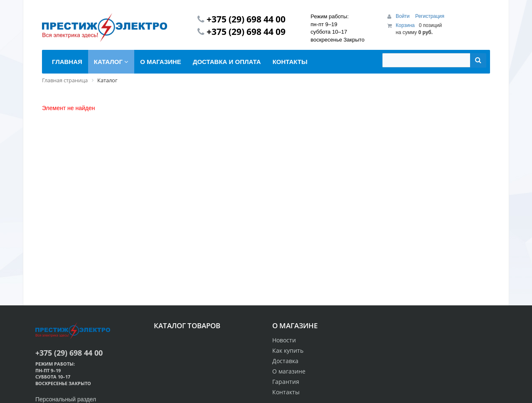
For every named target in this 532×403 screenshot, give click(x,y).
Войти (403, 16)
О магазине (289, 371)
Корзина (405, 25)
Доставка (285, 361)
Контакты (286, 392)
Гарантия (286, 382)
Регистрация (430, 16)
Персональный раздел (66, 399)
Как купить (288, 350)
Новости (284, 340)
